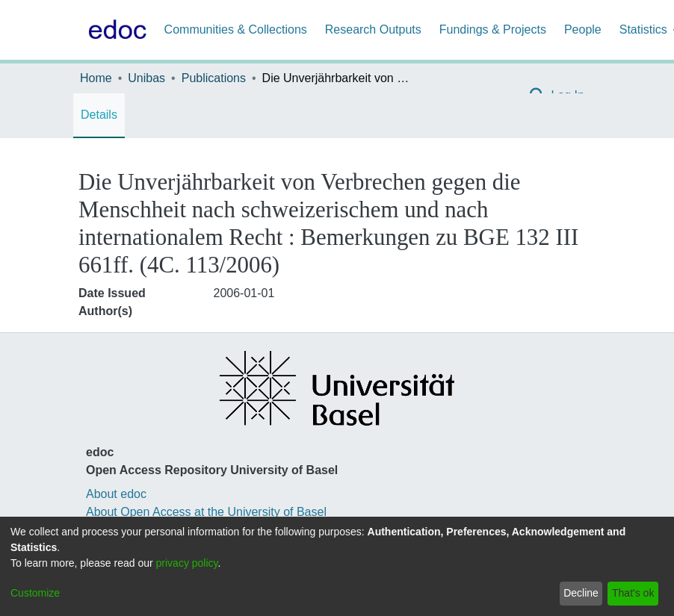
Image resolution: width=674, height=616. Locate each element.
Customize (35, 593)
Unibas (146, 78)
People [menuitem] (583, 29)
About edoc (116, 494)
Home (96, 78)
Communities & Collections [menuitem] (236, 29)
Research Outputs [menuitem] (373, 29)
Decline (581, 593)
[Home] (114, 30)
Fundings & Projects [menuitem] (493, 29)
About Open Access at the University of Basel (206, 512)
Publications (214, 78)
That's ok (633, 593)
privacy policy (187, 563)
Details (99, 115)
